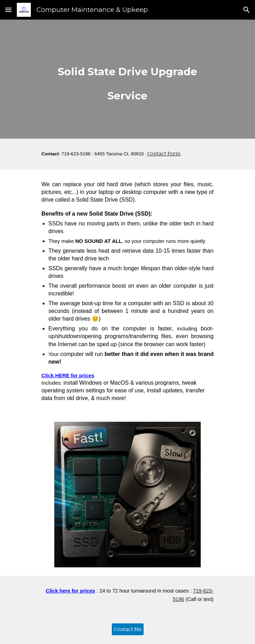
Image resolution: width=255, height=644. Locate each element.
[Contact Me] (128, 629)
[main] (127, 79)
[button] (8, 10)
